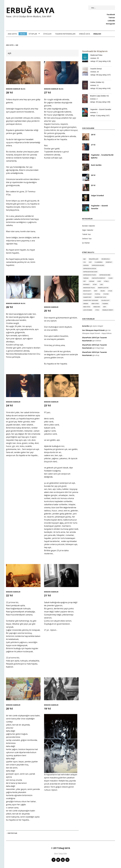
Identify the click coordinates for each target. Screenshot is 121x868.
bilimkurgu (106, 259)
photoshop (87, 294)
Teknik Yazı (86, 234)
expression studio (90, 275)
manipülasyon (103, 288)
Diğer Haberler (88, 230)
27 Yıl (48, 92)
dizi (90, 262)
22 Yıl (10, 595)
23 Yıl (48, 405)
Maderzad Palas (96, 55)
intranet (86, 284)
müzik (103, 291)
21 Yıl (48, 595)
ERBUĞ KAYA (30, 10)
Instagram (110, 24)
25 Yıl (48, 311)
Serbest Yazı (87, 239)
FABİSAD (86, 278)
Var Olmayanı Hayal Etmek (93, 330)
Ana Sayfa (12, 34)
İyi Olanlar (86, 243)
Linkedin (111, 21)
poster (106, 294)
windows (97, 307)
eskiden (86, 265)
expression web (105, 275)
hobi (99, 281)
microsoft (87, 291)
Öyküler (47, 34)
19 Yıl (48, 708)
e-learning (99, 262)
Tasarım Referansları (65, 34)
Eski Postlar (12, 833)
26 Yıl (10, 307)
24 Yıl (10, 405)
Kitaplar (33, 34)
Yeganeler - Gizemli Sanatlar (101, 109)
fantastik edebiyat (99, 278)
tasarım (105, 304)
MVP (96, 291)
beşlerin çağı (94, 259)
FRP (84, 281)
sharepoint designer (91, 300)
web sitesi (87, 307)
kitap (95, 284)
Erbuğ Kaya (84, 34)
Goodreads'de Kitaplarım (95, 51)
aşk (84, 259)
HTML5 (106, 281)
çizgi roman (88, 310)
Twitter (112, 18)
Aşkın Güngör (98, 326)
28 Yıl (10, 92)
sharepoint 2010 (100, 297)
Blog (23, 34)
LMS (101, 284)
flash (111, 278)
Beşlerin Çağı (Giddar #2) (99, 96)
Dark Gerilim (96, 165)
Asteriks (86, 326)
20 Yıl (10, 708)
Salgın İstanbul (97, 195)
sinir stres (95, 304)
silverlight (105, 300)
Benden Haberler (13, 89)
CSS (84, 262)
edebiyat (109, 262)
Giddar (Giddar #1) (97, 82)
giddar (92, 281)
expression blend (98, 265)
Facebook (111, 14)
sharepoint (87, 297)
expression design (90, 269)
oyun (110, 291)
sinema (86, 304)
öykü (97, 310)
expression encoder (90, 272)
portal (98, 294)
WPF (105, 307)
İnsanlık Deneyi (96, 69)
